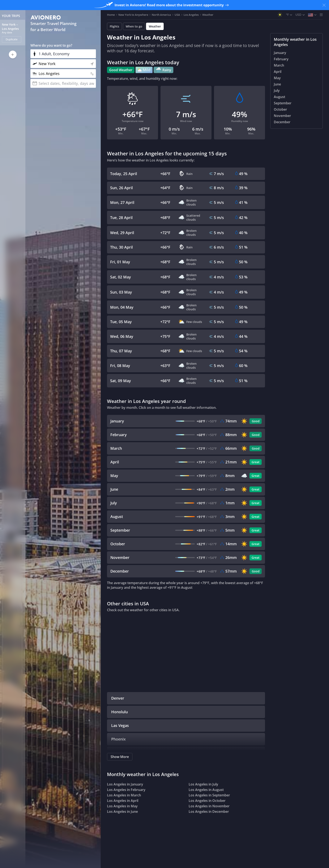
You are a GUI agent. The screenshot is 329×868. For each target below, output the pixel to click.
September (283, 103)
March (279, 65)
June (277, 84)
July (277, 90)
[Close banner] (324, 5)
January (280, 53)
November (282, 116)
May (277, 78)
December (282, 122)
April (278, 72)
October (280, 109)
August (279, 97)
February (281, 59)
